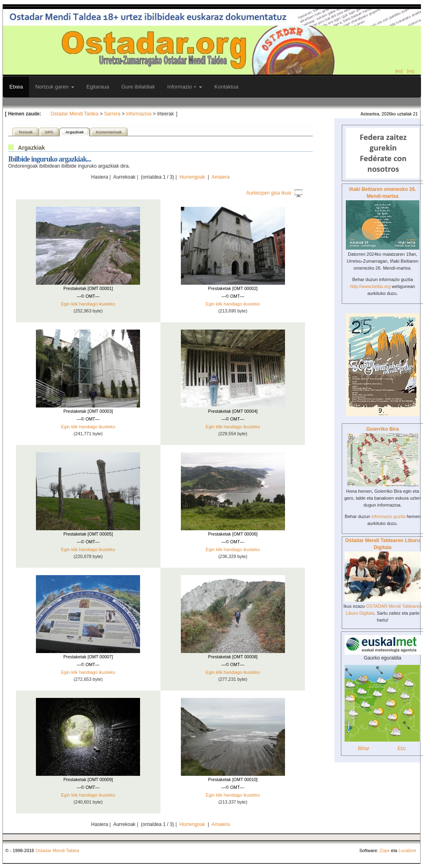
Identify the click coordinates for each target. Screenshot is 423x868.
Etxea (16, 87)
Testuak (26, 132)
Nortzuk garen (55, 87)
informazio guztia (388, 516)
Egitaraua (98, 87)
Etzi (401, 748)
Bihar (363, 748)
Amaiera (221, 177)
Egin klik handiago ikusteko (88, 304)
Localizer (407, 850)
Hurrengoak (192, 177)
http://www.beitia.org (370, 286)
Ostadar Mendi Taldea (75, 114)
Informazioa (139, 114)
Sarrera (112, 114)
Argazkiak (75, 132)
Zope (384, 850)
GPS (49, 132)
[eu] (399, 71)
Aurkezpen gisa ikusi (269, 193)
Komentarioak (109, 132)
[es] (411, 71)
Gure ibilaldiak (138, 87)
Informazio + (185, 87)
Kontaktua (226, 87)
